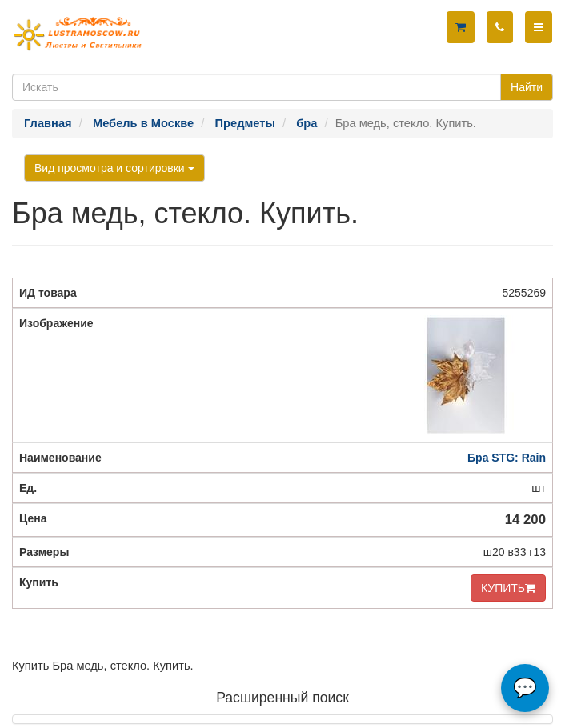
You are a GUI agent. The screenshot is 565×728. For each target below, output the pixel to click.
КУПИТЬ (508, 588)
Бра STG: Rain (507, 458)
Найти (527, 87)
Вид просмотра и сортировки (114, 168)
